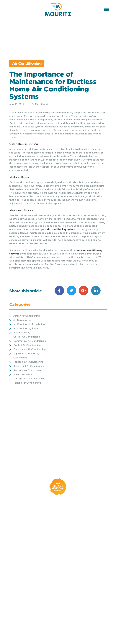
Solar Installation (23, 374)
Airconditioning (22, 333)
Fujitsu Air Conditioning (26, 353)
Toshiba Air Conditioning (27, 383)
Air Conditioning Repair (26, 328)
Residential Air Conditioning (29, 366)
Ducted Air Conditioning (27, 345)
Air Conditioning (27, 64)
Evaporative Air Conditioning (30, 349)
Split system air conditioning (29, 379)
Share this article (26, 291)
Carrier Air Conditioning (27, 337)
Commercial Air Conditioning (30, 341)
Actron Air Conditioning (27, 316)
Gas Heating (20, 358)
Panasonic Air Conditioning (28, 362)
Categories (20, 305)
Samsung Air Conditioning (28, 370)
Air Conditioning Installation (29, 324)
